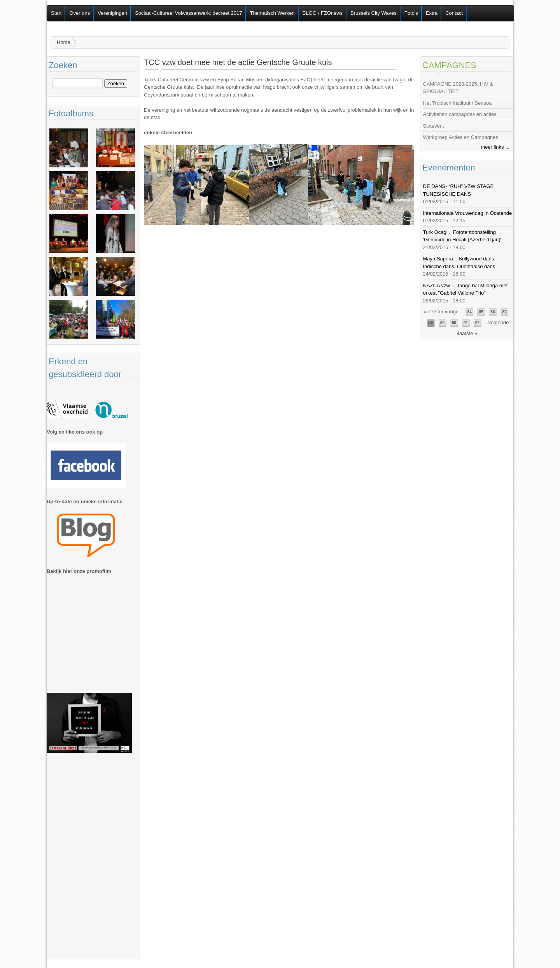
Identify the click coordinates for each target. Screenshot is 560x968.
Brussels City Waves (374, 13)
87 (505, 312)
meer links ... (495, 147)
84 (470, 312)
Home (64, 42)
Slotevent (434, 126)
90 (454, 323)
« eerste (433, 312)
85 (481, 312)
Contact (454, 13)
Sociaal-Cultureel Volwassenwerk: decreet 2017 (188, 13)
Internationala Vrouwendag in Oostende (468, 213)
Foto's (411, 13)
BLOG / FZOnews (323, 13)
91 (466, 323)
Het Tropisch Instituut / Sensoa (458, 103)
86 (493, 312)
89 (442, 323)
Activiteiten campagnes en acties (460, 114)
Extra (432, 13)
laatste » (468, 333)
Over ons (80, 13)
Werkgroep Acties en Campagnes (461, 137)
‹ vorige (450, 312)
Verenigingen (112, 13)
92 (477, 323)
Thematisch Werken (272, 13)
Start (56, 13)
